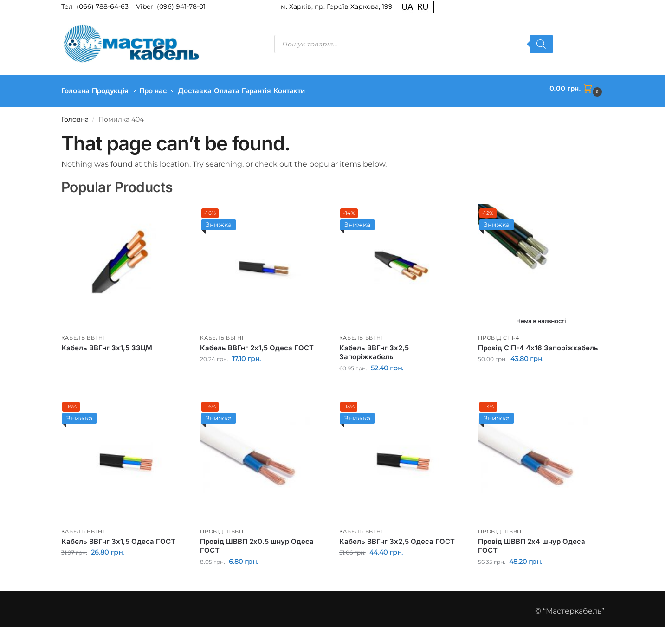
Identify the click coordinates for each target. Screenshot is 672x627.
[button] (577, 89)
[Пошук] (541, 44)
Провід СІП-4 (498, 333)
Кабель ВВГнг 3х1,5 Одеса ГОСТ (118, 537)
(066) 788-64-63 (103, 6)
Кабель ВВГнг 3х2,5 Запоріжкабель (374, 348)
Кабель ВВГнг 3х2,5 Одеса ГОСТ (397, 537)
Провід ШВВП (222, 526)
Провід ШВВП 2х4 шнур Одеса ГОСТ (532, 541)
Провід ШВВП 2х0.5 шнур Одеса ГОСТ (257, 541)
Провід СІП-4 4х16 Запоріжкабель (538, 343)
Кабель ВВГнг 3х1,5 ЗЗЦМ (107, 343)
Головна (75, 115)
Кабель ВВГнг (84, 333)
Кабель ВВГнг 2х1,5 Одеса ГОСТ (257, 343)
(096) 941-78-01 (181, 6)
